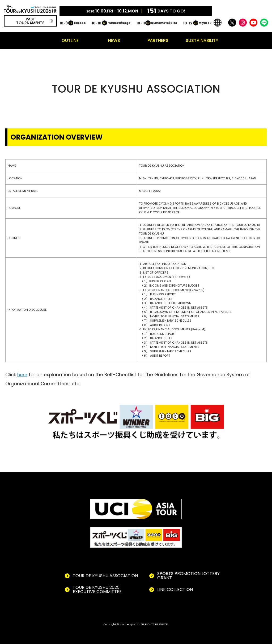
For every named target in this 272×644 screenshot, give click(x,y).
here (22, 375)
